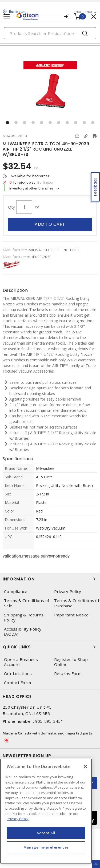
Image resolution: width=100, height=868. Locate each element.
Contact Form (17, 683)
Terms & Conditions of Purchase (77, 603)
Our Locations (18, 674)
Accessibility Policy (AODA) (23, 632)
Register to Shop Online (71, 662)
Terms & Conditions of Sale (27, 603)
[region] (46, 811)
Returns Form (68, 674)
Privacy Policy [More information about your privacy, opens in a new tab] (18, 819)
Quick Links (50, 647)
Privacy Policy (68, 592)
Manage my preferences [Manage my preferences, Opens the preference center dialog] (46, 847)
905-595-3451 (49, 721)
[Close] (85, 766)
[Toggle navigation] (7, 16)
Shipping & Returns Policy (24, 617)
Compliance (16, 592)
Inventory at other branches (32, 188)
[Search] (50, 33)
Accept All (46, 833)
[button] (7, 123)
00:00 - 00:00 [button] (82, 12)
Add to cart (50, 224)
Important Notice (71, 615)
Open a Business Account (21, 662)
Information (50, 579)
